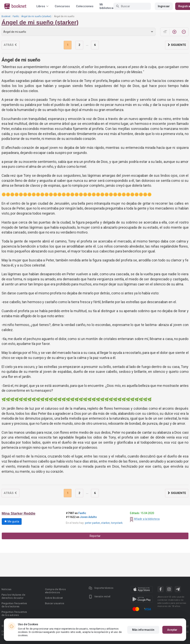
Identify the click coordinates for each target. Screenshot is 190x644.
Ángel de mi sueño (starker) (36, 16)
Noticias (7, 589)
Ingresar (164, 6)
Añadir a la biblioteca (147, 519)
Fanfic (16, 16)
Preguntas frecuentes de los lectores (14, 605)
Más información (143, 630)
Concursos (62, 6)
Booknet (6, 16)
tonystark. (117, 523)
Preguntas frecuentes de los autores (14, 613)
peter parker (92, 523)
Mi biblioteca (106, 6)
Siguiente (177, 45)
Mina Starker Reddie (19, 513)
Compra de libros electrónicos (55, 591)
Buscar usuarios (55, 603)
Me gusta (12, 521)
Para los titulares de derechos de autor (13, 596)
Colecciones (85, 6)
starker (105, 523)
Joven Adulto (88, 517)
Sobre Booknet (54, 598)
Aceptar (172, 630)
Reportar (95, 536)
